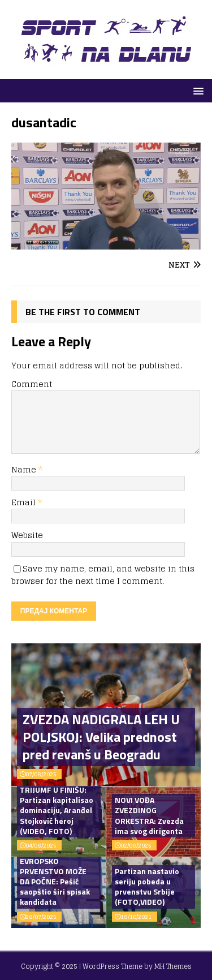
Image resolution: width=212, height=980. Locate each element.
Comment (32, 384)
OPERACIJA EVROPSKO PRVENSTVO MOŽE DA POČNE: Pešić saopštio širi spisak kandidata (55, 876)
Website (27, 535)
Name (25, 469)
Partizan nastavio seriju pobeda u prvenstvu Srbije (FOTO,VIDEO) (147, 887)
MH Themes (173, 966)
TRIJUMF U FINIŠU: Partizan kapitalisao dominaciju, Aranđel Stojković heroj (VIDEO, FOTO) (57, 810)
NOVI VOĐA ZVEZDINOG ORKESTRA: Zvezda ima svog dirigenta (149, 815)
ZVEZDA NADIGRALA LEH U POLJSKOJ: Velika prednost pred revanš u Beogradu (101, 737)
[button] (196, 90)
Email (25, 502)
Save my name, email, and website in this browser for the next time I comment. (103, 575)
